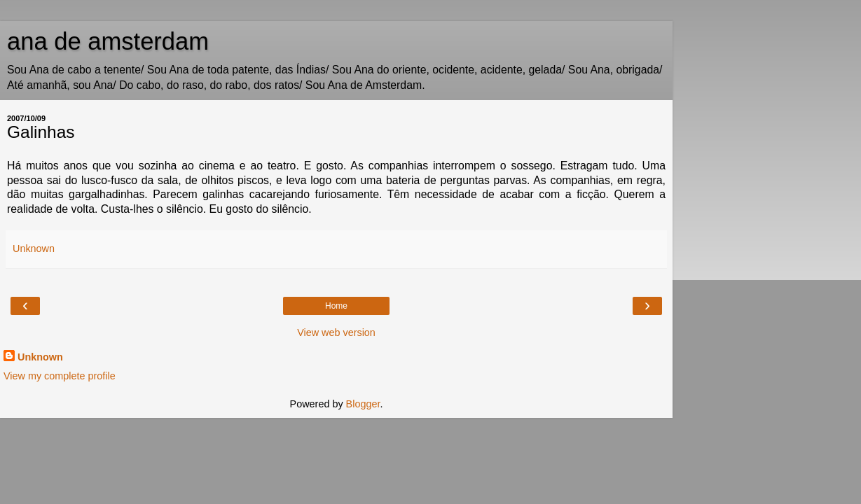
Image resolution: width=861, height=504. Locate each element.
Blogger (363, 404)
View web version (336, 332)
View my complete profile (60, 376)
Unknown (40, 357)
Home (336, 306)
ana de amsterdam (108, 41)
